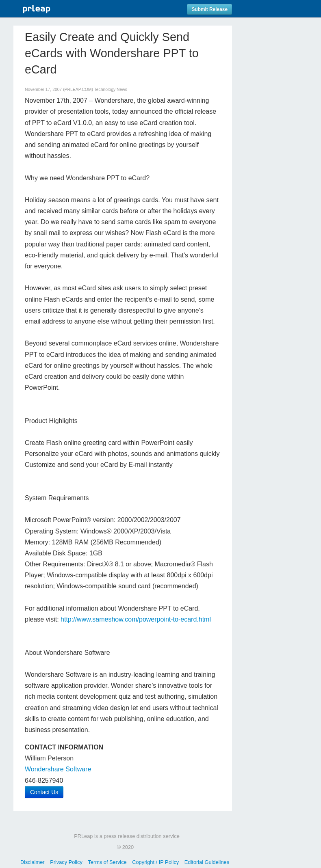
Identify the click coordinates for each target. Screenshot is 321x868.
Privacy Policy (66, 862)
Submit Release (209, 9)
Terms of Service (107, 862)
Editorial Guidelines (207, 862)
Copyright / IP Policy (155, 862)
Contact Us (44, 792)
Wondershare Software (58, 769)
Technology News (111, 90)
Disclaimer (33, 862)
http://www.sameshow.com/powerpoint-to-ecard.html (136, 619)
